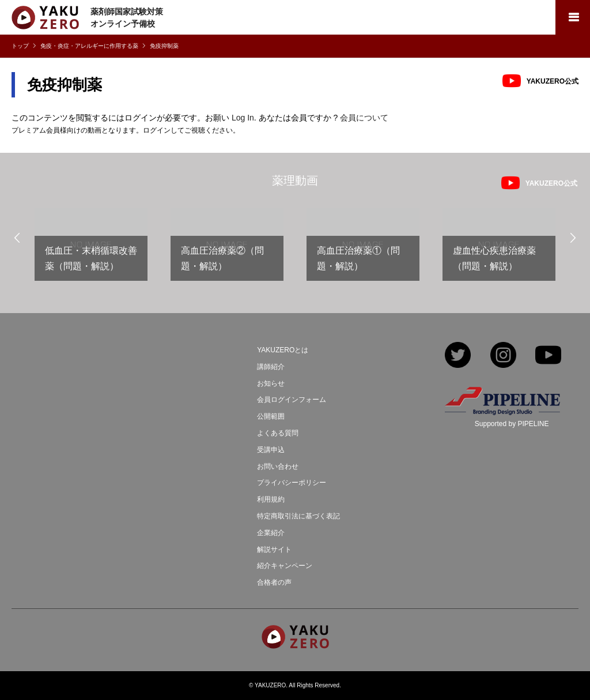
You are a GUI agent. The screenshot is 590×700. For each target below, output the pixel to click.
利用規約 (271, 499)
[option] (91, 249)
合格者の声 (274, 582)
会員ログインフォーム (292, 400)
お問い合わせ (278, 466)
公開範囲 (271, 416)
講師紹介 (271, 367)
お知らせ (271, 383)
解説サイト (274, 550)
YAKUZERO (270, 685)
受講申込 (271, 450)
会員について (364, 118)
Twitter (458, 356)
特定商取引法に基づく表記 (298, 516)
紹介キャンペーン (285, 566)
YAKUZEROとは (283, 350)
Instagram (503, 356)
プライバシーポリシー (292, 483)
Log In (243, 118)
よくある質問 (278, 433)
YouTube (548, 356)
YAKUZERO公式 (553, 81)
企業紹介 (271, 533)
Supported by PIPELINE (512, 424)
